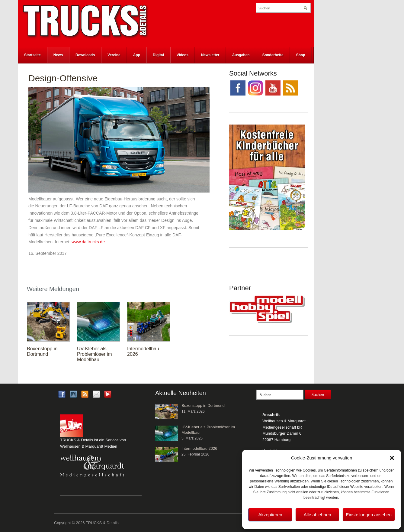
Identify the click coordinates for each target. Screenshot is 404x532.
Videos (183, 55)
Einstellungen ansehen (369, 515)
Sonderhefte (273, 55)
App (137, 55)
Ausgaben (241, 55)
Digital (158, 55)
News (58, 55)
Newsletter (210, 55)
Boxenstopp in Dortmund (42, 351)
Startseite (32, 55)
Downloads (85, 55)
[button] (392, 458)
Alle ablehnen (317, 515)
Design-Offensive (63, 78)
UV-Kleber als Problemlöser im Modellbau (95, 354)
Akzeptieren (270, 515)
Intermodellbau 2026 (199, 448)
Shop (301, 55)
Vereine (114, 55)
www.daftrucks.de (89, 242)
